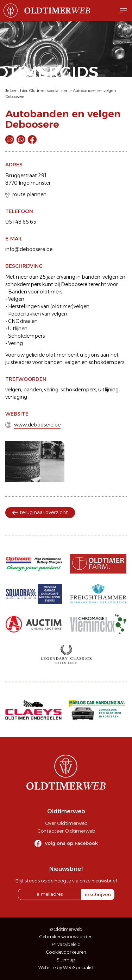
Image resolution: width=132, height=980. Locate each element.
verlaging (16, 397)
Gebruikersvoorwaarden (66, 937)
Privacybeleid (66, 944)
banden (33, 390)
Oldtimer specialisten (49, 91)
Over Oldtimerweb (66, 823)
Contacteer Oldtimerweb (66, 831)
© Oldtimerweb (66, 929)
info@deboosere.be (29, 249)
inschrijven (98, 894)
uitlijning (108, 390)
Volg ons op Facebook (71, 843)
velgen (13, 390)
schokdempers (78, 390)
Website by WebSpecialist (66, 968)
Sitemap (66, 960)
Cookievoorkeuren (66, 952)
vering (51, 390)
